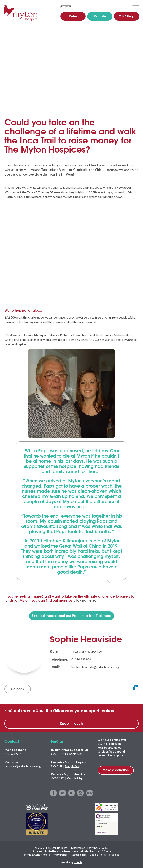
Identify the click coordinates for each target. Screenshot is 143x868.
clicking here (85, 600)
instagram (80, 793)
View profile (129, 688)
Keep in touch (71, 724)
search (127, 5)
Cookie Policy (97, 854)
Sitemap (113, 854)
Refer (73, 16)
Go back (18, 689)
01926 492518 (14, 754)
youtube (72, 793)
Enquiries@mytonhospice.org (23, 766)
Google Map (75, 754)
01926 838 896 (81, 659)
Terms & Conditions (36, 854)
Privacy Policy (59, 854)
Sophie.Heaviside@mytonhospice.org (95, 667)
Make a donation (116, 770)
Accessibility (78, 854)
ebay (89, 793)
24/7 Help (127, 16)
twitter (63, 793)
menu (136, 6)
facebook (54, 793)
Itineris (78, 862)
